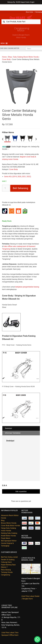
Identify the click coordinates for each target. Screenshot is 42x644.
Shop (10, 51)
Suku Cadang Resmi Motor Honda (26, 51)
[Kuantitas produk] (6, 182)
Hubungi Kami (6, 556)
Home (4, 51)
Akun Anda (29, 6)
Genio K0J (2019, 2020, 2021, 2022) (18, 170)
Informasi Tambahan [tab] (13, 427)
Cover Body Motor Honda (10, 519)
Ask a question (21, 485)
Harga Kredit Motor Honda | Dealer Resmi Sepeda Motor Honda (21, 11)
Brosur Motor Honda (9, 517)
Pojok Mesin (6, 532)
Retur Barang (6, 563)
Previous (3, 133)
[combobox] (21, 15)
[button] (3, 37)
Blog (3, 514)
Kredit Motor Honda (8, 529)
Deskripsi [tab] (8, 422)
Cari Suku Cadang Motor (9, 42)
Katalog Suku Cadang (9, 527)
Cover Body (6, 53)
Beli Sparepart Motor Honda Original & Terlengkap (9, 537)
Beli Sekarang (21, 182)
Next (36, 133)
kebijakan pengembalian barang (27, 281)
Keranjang (39, 6)
